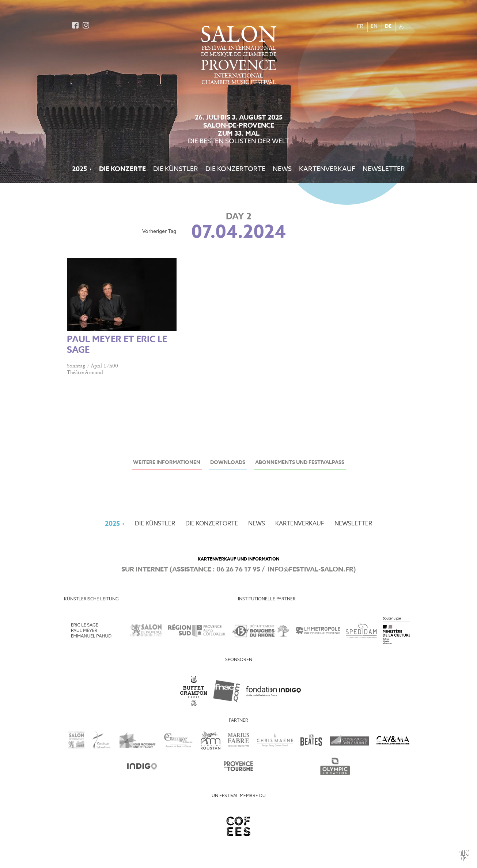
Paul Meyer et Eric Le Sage (117, 345)
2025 (79, 169)
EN (374, 27)
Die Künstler (176, 169)
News (282, 169)
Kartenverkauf (327, 169)
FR (360, 27)
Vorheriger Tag (159, 232)
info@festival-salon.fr (311, 570)
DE (388, 27)
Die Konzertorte (235, 169)
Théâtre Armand (85, 373)
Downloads (228, 463)
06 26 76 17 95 (238, 570)
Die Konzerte (122, 169)
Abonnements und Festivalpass (300, 463)
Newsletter (384, 169)
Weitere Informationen (167, 463)
